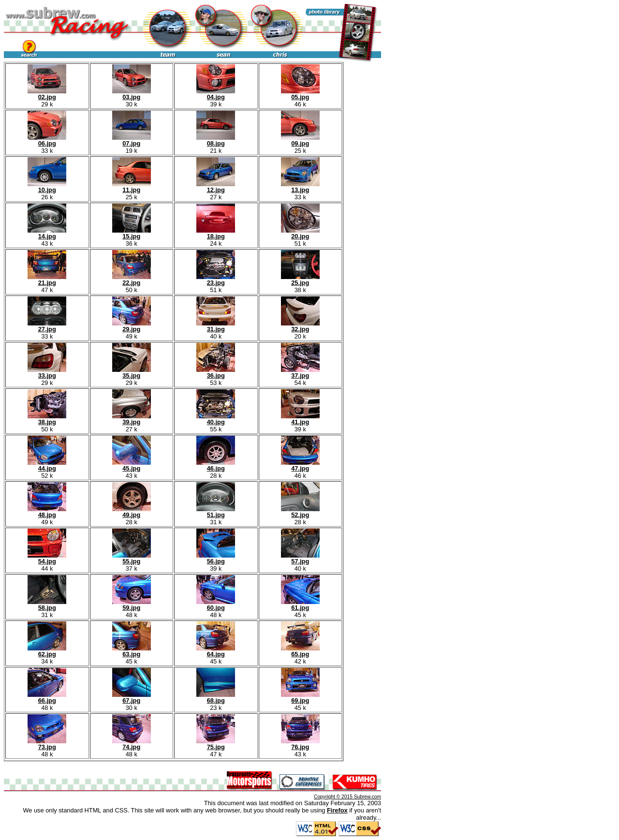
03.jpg (132, 94)
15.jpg (132, 233)
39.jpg (132, 419)
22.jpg (132, 280)
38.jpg (47, 419)
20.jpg (300, 233)
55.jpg (132, 558)
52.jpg (300, 512)
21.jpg (47, 280)
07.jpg (132, 140)
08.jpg (216, 140)
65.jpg (300, 651)
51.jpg (216, 512)
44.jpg (47, 465)
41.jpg (300, 419)
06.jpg (47, 140)
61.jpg (300, 605)
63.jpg (132, 651)
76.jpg (300, 744)
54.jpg (47, 558)
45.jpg (132, 465)
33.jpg (47, 373)
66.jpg (47, 698)
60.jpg (216, 605)
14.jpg (47, 233)
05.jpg (300, 94)
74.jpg (132, 744)
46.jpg (216, 465)
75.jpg (216, 744)
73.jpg (47, 744)
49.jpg (132, 512)
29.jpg (132, 326)
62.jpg (47, 651)
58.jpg (47, 605)
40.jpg (216, 419)
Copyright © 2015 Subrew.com (347, 797)
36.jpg (216, 373)
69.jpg (300, 698)
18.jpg (216, 233)
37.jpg (300, 373)
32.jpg (300, 326)
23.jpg (216, 280)
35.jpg (132, 373)
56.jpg (216, 558)
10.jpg (47, 187)
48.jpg (47, 512)
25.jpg (300, 280)
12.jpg (216, 187)
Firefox (337, 810)
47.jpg (300, 465)
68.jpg (216, 698)
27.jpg (47, 326)
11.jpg (132, 187)
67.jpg (132, 698)
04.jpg (216, 94)
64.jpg (216, 651)
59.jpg (132, 605)
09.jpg (300, 140)
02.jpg (47, 94)
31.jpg (216, 326)
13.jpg (300, 187)
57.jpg (300, 558)
